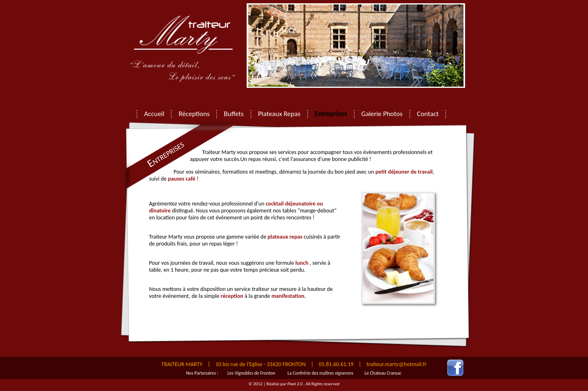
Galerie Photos (382, 114)
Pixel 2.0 (296, 384)
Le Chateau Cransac (383, 373)
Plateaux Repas (279, 114)
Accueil (154, 114)
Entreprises (331, 114)
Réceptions (194, 114)
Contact (428, 114)
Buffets (234, 114)
